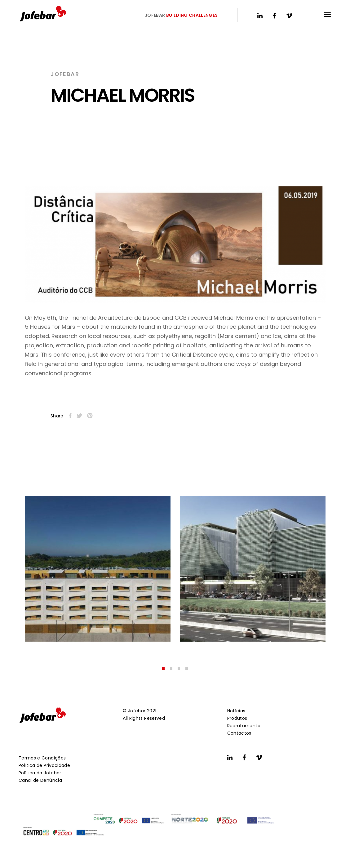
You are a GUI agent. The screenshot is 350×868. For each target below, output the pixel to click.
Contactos (239, 733)
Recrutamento (244, 726)
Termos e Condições (42, 758)
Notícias (236, 711)
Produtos (237, 718)
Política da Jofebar (40, 773)
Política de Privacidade (44, 765)
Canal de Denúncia (40, 780)
